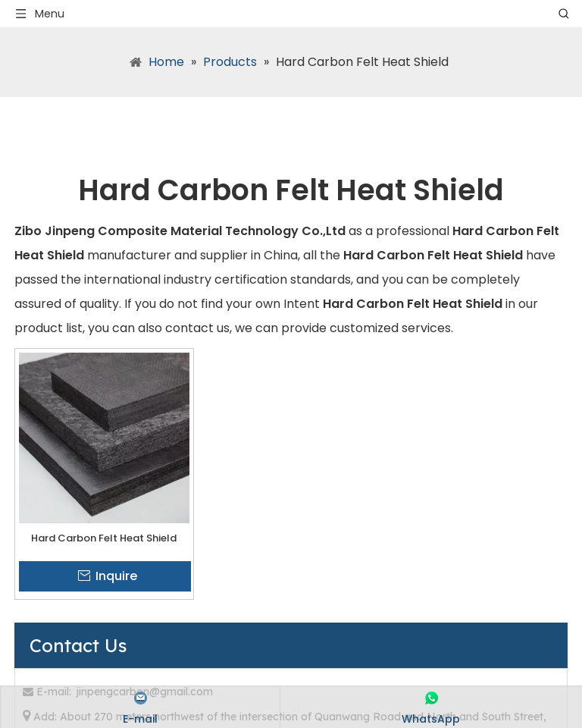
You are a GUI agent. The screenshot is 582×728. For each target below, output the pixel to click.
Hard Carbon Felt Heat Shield (104, 538)
